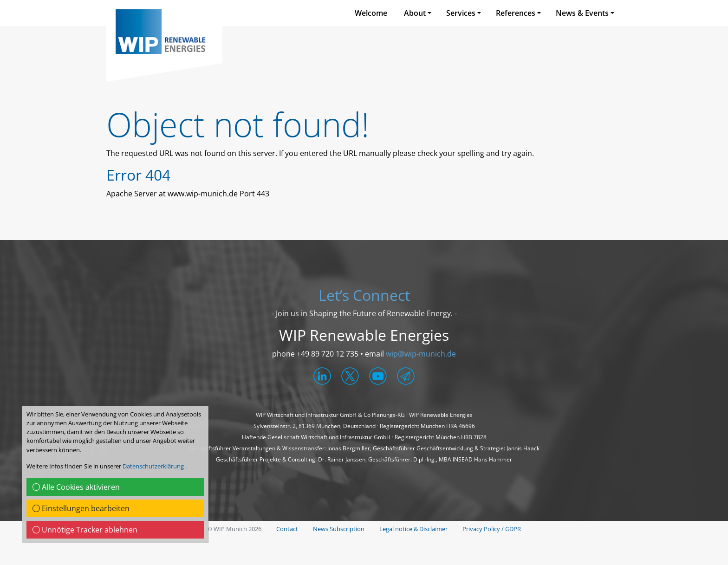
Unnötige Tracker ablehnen (85, 530)
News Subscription (339, 529)
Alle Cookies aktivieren (76, 487)
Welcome (371, 13)
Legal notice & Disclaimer (413, 529)
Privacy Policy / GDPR (492, 529)
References (516, 13)
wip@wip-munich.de (421, 354)
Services (461, 13)
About (415, 13)
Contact (287, 529)
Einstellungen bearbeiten (81, 508)
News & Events (582, 13)
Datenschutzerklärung (154, 466)
